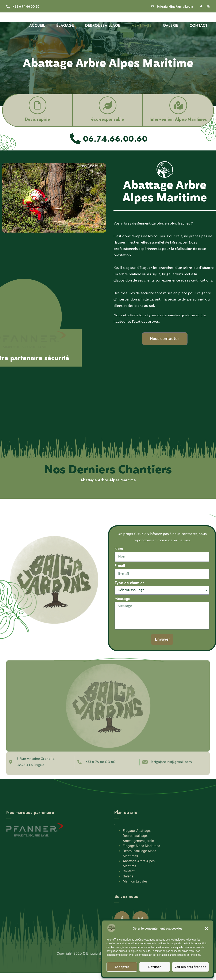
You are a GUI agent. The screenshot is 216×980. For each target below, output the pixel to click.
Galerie (170, 26)
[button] (207, 929)
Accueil (37, 26)
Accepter (122, 967)
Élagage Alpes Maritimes (141, 856)
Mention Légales (135, 892)
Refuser (155, 967)
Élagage (65, 26)
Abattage (142, 26)
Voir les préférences (190, 967)
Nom (119, 549)
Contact (198, 26)
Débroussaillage (103, 26)
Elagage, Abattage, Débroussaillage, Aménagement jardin (138, 846)
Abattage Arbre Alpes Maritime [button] (108, 480)
